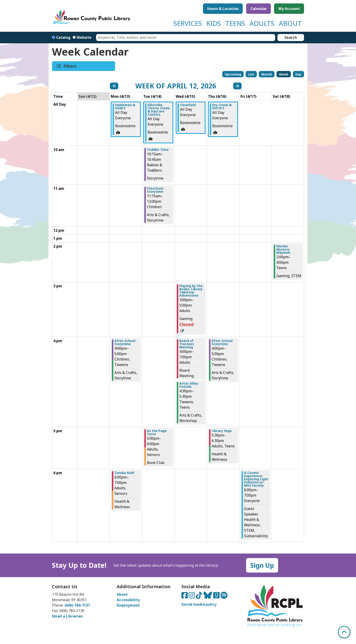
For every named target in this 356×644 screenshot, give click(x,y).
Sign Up (262, 565)
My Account (289, 9)
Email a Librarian (67, 616)
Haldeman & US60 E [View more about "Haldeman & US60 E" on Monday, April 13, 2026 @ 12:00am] (125, 107)
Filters (70, 66)
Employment (128, 605)
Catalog (63, 37)
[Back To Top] (344, 632)
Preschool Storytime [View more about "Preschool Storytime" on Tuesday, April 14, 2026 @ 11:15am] (155, 190)
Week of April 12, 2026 (176, 86)
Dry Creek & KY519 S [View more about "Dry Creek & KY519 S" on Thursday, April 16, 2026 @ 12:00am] (222, 107)
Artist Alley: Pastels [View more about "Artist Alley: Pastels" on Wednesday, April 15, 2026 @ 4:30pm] (189, 385)
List (251, 74)
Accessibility (128, 600)
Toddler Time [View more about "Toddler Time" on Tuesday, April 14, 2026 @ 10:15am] (158, 150)
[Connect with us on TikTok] (200, 597)
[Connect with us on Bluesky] (208, 597)
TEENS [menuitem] (235, 23)
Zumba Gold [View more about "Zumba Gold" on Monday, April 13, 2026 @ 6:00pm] (124, 473)
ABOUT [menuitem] (290, 23)
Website (84, 37)
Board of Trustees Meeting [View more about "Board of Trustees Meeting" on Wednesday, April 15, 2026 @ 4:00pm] (187, 344)
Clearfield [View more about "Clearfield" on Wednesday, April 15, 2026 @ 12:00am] (188, 105)
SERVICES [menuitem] (188, 23)
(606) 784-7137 (77, 605)
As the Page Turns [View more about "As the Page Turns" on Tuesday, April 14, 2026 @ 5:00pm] (157, 432)
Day (298, 74)
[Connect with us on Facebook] (185, 597)
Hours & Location (223, 9)
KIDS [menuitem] (214, 23)
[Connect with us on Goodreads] (217, 597)
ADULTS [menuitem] (262, 23)
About (122, 594)
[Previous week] (114, 86)
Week (284, 74)
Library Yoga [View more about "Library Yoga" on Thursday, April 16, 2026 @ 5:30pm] (222, 431)
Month (267, 74)
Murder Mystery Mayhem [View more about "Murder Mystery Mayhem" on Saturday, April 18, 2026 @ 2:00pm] (283, 249)
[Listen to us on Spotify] (224, 597)
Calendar (259, 9)
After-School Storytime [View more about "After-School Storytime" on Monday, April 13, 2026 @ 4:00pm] (125, 342)
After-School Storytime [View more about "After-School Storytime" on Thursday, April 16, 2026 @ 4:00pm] (222, 342)
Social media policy (199, 604)
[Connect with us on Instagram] (192, 597)
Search (291, 37)
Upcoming (233, 74)
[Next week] (237, 86)
